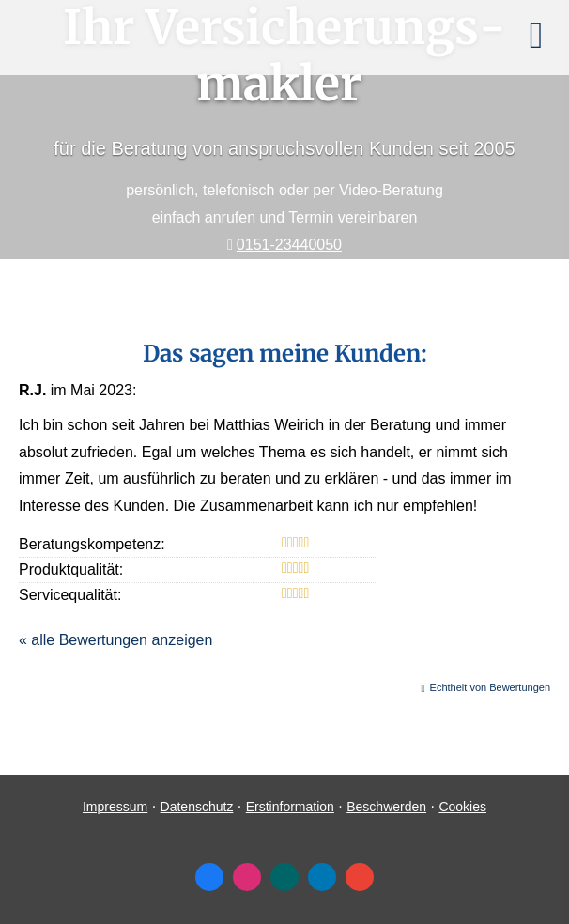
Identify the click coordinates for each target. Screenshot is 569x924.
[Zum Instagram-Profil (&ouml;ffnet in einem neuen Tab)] (247, 877)
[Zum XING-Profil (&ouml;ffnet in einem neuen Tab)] (284, 877)
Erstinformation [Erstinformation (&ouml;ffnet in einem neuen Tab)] (290, 807)
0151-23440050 (289, 245)
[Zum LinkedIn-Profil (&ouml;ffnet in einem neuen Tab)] (322, 877)
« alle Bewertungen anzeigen (115, 640)
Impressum (115, 807)
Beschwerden (386, 807)
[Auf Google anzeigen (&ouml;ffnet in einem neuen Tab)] (360, 877)
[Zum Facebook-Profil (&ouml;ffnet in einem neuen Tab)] (209, 877)
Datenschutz (197, 807)
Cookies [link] (462, 807)
